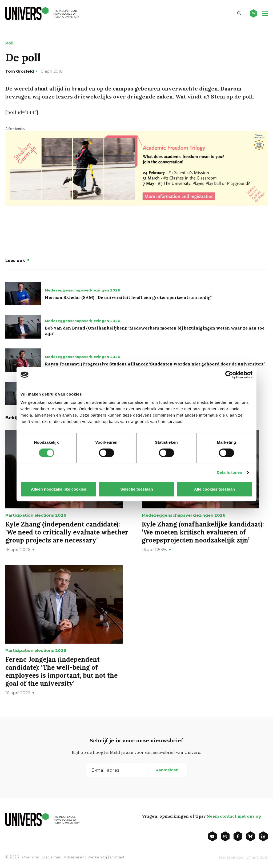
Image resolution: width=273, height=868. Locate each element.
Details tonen (229, 472)
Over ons (31, 857)
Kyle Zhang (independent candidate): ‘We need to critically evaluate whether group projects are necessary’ (67, 532)
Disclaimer (52, 857)
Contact (119, 857)
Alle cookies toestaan (214, 489)
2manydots (257, 857)
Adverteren (75, 857)
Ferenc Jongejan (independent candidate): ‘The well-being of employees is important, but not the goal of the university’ (61, 671)
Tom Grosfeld (20, 71)
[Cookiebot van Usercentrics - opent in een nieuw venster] (229, 375)
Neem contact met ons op (234, 816)
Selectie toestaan (137, 489)
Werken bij (99, 857)
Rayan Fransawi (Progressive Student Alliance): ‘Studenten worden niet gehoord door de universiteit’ (155, 364)
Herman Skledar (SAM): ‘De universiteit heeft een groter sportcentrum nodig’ (128, 297)
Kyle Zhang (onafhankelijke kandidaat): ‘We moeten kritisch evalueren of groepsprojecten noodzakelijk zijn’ (203, 532)
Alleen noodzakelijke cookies (59, 489)
